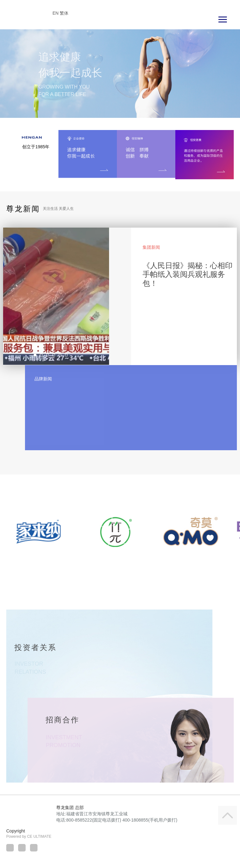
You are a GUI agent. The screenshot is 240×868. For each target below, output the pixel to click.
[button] (14, 74)
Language (225, 5)
